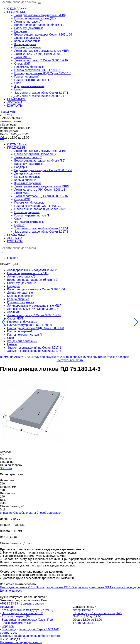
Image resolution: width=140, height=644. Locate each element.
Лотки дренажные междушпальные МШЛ (41, 51)
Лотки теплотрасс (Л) (28, 22)
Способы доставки (49, 513)
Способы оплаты (25, 513)
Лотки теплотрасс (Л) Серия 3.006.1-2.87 (41, 60)
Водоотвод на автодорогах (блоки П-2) (40, 25)
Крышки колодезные (28, 47)
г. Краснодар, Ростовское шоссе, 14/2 (98, 613)
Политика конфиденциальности (21, 642)
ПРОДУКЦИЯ (16, 12)
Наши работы (39, 636)
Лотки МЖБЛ (23, 57)
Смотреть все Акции (70, 360)
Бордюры (21, 31)
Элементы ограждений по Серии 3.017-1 (41, 93)
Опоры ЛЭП (22, 64)
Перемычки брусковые (29, 67)
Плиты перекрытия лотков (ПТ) (35, 18)
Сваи (18, 83)
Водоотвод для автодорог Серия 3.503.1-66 (43, 35)
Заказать (6, 468)
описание (6, 513)
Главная (13, 258)
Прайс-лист (22, 636)
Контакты (55, 636)
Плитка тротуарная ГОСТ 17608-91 (38, 70)
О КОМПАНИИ (17, 9)
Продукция (7, 607)
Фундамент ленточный (29, 86)
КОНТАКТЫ (15, 106)
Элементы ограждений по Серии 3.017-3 (41, 96)
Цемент (19, 89)
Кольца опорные (25, 44)
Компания (7, 636)
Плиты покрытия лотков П (32, 80)
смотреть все (9, 633)
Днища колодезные (27, 38)
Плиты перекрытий (27, 77)
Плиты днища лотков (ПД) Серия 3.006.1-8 (43, 73)
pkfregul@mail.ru (84, 610)
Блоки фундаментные (29, 28)
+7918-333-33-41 (84, 623)
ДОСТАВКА (15, 102)
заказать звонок (11, 121)
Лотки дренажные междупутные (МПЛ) (40, 15)
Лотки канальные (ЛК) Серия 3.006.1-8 (40, 54)
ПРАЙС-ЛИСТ (16, 99)
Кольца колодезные (27, 41)
